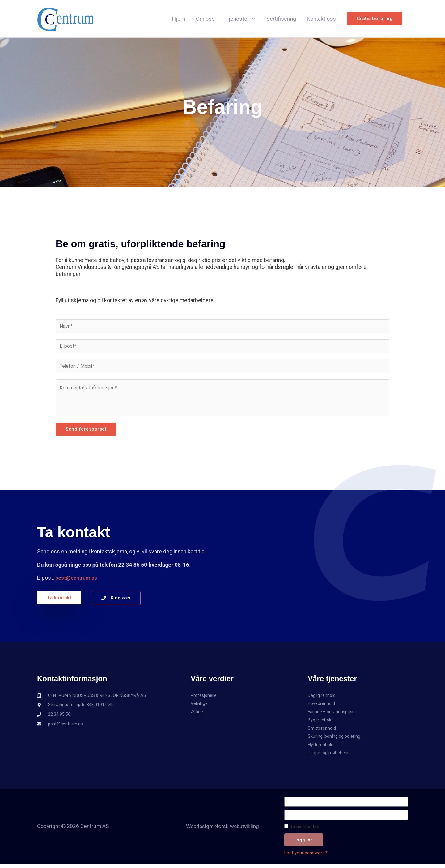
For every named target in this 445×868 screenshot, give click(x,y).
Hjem (179, 20)
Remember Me (302, 830)
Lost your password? (306, 856)
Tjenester (237, 20)
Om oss (205, 20)
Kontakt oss (321, 20)
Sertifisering (281, 20)
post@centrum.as (77, 580)
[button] (375, 20)
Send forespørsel (86, 432)
